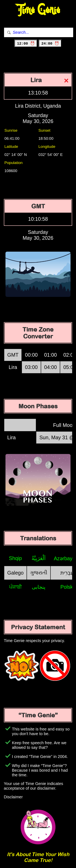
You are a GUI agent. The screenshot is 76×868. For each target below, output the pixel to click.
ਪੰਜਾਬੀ (16, 587)
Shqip (15, 558)
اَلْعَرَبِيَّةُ (39, 558)
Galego (16, 573)
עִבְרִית (67, 573)
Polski (67, 587)
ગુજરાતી (39, 573)
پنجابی (39, 587)
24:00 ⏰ (50, 44)
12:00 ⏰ (26, 44)
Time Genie (38, 10)
